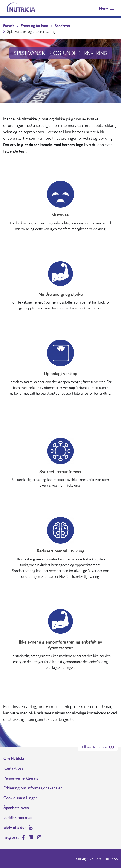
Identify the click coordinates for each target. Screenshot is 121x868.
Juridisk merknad (18, 817)
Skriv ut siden (15, 827)
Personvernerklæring (21, 778)
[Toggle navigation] (106, 8)
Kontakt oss (14, 768)
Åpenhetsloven (16, 808)
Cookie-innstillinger (20, 798)
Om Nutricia (14, 758)
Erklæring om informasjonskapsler (33, 788)
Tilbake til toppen (94, 747)
